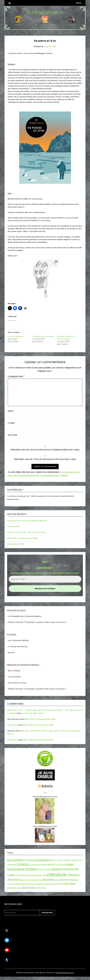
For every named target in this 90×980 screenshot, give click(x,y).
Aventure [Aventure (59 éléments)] (43, 860)
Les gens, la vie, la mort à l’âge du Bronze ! (27, 521)
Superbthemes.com (65, 973)
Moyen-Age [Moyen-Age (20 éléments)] (24, 880)
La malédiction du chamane (43, 336)
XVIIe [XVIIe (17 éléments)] (44, 888)
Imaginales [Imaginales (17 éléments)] (35, 875)
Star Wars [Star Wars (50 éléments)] (70, 884)
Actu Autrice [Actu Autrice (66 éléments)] (15, 860)
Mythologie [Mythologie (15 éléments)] (34, 880)
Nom (11, 411)
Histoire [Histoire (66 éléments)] (57, 869)
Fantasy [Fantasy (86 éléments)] (31, 869)
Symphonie (12, 725)
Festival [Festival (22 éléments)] (48, 869)
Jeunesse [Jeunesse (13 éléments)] (43, 875)
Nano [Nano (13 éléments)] (41, 880)
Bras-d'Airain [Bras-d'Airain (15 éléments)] (58, 860)
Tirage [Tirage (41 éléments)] (31, 888)
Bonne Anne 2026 (15, 544)
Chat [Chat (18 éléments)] (80, 860)
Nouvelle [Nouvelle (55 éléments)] (48, 879)
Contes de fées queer (33, 713)
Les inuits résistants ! (16, 336)
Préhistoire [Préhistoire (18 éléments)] (74, 880)
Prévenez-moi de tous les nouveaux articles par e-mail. (45, 459)
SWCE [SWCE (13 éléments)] (19, 888)
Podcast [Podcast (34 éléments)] (64, 880)
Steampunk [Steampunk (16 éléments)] (12, 888)
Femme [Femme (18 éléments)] (41, 869)
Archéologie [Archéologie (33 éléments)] (30, 860)
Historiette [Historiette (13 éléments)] (18, 875)
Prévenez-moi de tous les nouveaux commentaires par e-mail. (45, 450)
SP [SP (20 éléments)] (62, 884)
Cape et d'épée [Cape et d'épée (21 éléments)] (70, 860)
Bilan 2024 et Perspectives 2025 (40, 719)
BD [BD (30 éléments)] (51, 860)
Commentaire (16, 377)
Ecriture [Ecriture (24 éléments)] (63, 864)
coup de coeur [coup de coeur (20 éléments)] (40, 865)
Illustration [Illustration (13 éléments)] (26, 875)
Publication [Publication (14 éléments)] (11, 884)
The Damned (13, 526)
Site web (12, 435)
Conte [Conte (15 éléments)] (31, 865)
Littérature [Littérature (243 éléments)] (56, 874)
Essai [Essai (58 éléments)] (70, 864)
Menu (79, 3)
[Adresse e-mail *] (45, 579)
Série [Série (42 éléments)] (24, 888)
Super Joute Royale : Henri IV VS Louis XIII (26, 532)
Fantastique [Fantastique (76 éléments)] (16, 869)
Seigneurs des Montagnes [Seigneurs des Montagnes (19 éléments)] (47, 884)
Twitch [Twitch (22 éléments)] (38, 888)
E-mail (12, 423)
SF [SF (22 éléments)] (60, 884)
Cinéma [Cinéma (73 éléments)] (23, 864)
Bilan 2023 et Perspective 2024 (38, 740)
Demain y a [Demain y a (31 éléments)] (53, 864)
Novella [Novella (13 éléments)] (57, 880)
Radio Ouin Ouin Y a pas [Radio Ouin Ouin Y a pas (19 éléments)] (26, 884)
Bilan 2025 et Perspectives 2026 (22, 538)
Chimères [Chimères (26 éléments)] (12, 864)
